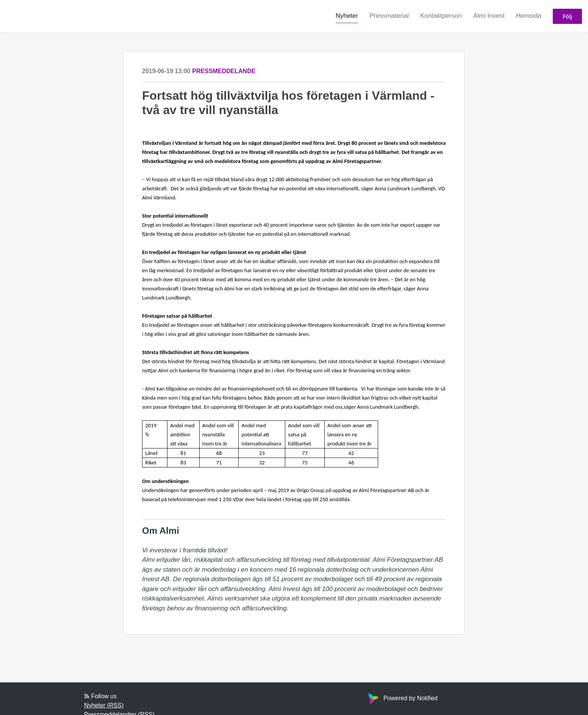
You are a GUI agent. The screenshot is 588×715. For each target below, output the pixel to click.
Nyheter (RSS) (104, 705)
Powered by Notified (402, 698)
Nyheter (347, 16)
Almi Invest (489, 16)
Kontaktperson (441, 16)
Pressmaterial (389, 16)
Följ (567, 16)
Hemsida (529, 16)
